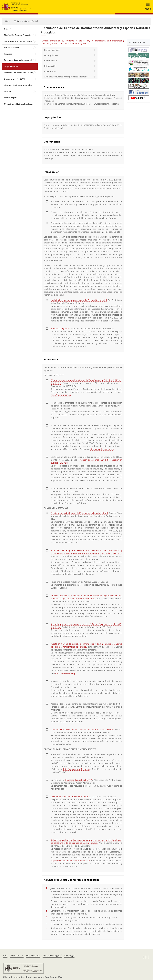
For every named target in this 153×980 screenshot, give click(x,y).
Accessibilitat (17, 956)
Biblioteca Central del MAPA (78, 780)
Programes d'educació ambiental (18, 60)
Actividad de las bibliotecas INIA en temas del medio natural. (80, 513)
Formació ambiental (12, 48)
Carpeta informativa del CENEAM (18, 41)
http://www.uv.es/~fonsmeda (77, 769)
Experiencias (50, 71)
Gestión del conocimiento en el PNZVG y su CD (73, 797)
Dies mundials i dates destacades (18, 85)
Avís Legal (69, 956)
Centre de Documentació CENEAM (18, 73)
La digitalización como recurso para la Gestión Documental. (79, 300)
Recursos (8, 54)
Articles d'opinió (11, 98)
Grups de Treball (31, 21)
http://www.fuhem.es (61, 395)
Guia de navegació (52, 956)
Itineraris (8, 91)
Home (8, 21)
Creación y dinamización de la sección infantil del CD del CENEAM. (83, 729)
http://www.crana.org (65, 673)
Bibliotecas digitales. (60, 329)
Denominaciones (52, 50)
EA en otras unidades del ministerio (19, 104)
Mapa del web (33, 956)
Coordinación (51, 61)
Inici (5, 956)
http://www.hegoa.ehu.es (102, 449)
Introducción (50, 66)
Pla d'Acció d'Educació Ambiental (18, 35)
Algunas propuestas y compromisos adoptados (66, 77)
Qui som (8, 29)
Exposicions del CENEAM (14, 79)
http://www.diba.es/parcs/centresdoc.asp (70, 861)
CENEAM (17, 21)
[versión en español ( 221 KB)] (94, 460)
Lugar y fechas (51, 55)
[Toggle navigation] (147, 7)
